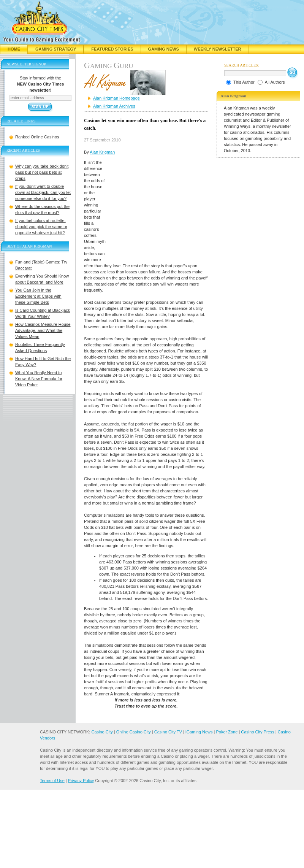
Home (14, 49)
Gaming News (164, 49)
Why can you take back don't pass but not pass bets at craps (42, 172)
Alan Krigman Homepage (116, 98)
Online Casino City (134, 732)
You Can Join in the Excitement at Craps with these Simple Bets (38, 296)
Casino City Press (257, 732)
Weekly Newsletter (218, 49)
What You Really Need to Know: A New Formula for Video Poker (39, 379)
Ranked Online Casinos (37, 137)
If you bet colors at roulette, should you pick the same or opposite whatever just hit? (41, 227)
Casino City (102, 732)
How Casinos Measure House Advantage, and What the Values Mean (43, 330)
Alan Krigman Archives (114, 106)
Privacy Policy (81, 781)
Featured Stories (112, 49)
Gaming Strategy (56, 49)
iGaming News (199, 732)
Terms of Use (52, 781)
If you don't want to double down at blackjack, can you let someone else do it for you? (43, 192)
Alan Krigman (102, 152)
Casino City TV (168, 732)
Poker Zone (227, 732)
